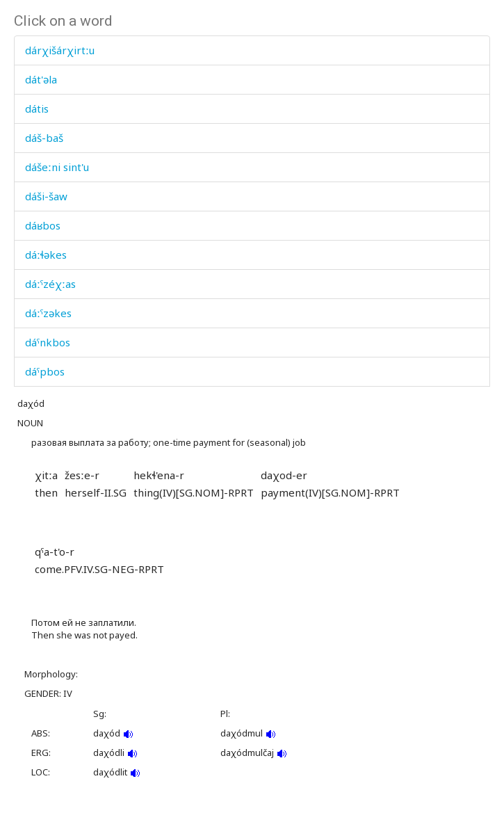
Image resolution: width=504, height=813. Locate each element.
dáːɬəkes (46, 255)
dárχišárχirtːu (60, 50)
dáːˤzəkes (48, 313)
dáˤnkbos (48, 342)
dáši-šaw (46, 196)
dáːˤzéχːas (50, 284)
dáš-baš (44, 138)
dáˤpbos (45, 371)
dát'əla (41, 79)
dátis (37, 108)
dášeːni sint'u (57, 167)
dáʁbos (43, 225)
